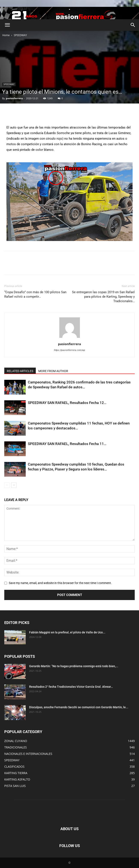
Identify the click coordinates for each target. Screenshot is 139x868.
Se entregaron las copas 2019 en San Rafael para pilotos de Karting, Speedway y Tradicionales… (103, 297)
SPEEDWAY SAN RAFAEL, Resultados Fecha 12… (67, 403)
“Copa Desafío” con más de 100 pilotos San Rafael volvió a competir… (35, 294)
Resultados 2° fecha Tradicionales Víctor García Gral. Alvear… (71, 687)
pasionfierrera (14, 98)
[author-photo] (70, 338)
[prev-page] (7, 485)
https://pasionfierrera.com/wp (69, 350)
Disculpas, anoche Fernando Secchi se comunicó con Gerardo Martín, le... (79, 707)
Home (6, 35)
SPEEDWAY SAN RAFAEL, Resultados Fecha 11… (67, 444)
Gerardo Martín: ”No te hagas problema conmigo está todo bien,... (74, 666)
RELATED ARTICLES (20, 371)
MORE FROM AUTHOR (53, 371)
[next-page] (14, 485)
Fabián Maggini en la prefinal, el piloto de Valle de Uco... (67, 632)
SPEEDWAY (20, 35)
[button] (7, 25)
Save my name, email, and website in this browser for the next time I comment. (60, 583)
